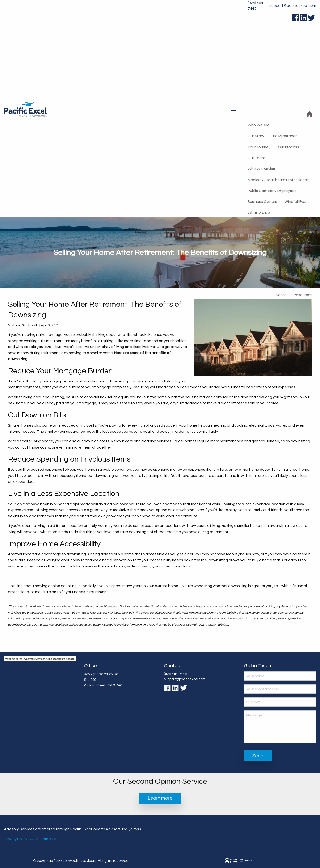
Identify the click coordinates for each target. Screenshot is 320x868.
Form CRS (49, 839)
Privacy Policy (16, 839)
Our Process (288, 147)
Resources (303, 295)
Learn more (160, 798)
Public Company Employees (272, 191)
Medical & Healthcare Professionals (279, 180)
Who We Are (259, 125)
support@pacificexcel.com (293, 6)
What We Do (259, 213)
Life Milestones (284, 136)
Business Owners (262, 201)
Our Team (257, 158)
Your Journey (259, 147)
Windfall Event (297, 201)
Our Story (256, 136)
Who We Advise (261, 169)
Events (280, 295)
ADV (34, 839)
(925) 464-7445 (256, 6)
